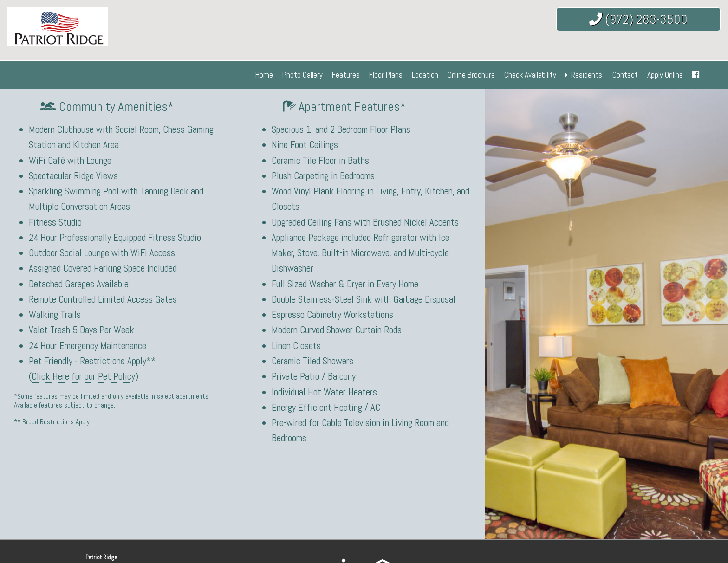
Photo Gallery (302, 75)
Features (346, 75)
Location (425, 75)
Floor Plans (386, 75)
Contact (625, 75)
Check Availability (530, 75)
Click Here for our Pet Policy (83, 376)
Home (264, 75)
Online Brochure (471, 75)
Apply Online (665, 75)
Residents (587, 75)
